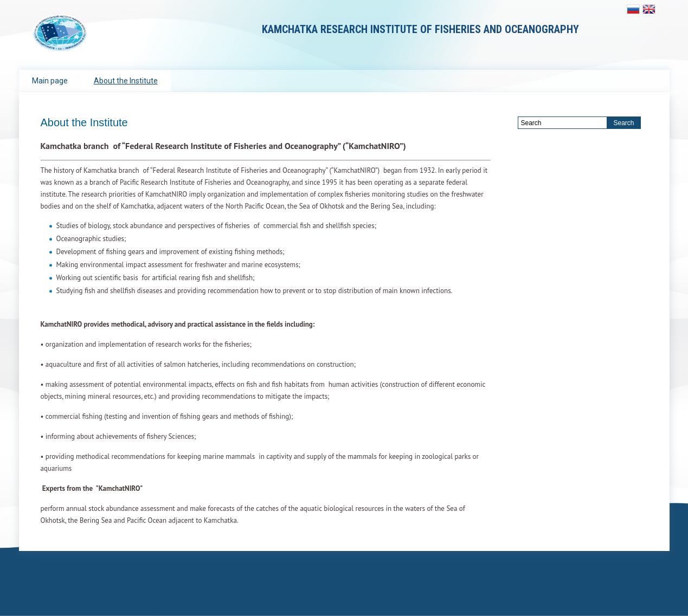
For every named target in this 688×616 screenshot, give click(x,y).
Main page (50, 81)
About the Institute (126, 81)
